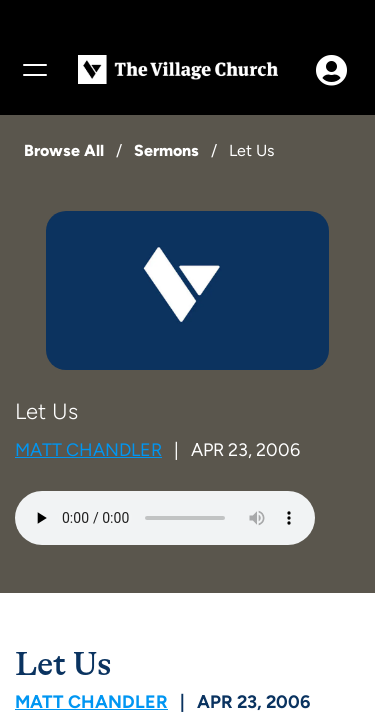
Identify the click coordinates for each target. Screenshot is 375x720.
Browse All (64, 150)
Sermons (166, 150)
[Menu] (34, 70)
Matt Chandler (88, 450)
